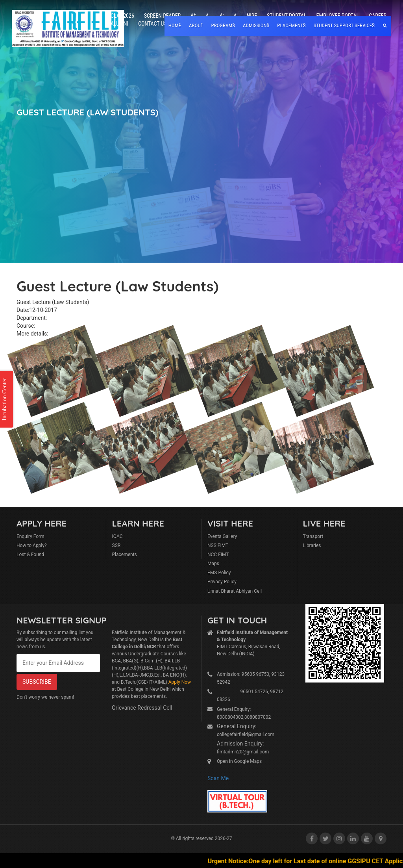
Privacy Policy (222, 582)
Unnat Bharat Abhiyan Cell (235, 591)
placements (291, 25)
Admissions (256, 25)
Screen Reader (162, 16)
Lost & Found (30, 555)
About (196, 25)
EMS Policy (219, 573)
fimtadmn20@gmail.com (243, 752)
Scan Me (218, 778)
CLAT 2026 (122, 16)
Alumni (119, 24)
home (175, 25)
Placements (125, 555)
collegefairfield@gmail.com (246, 734)
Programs (223, 25)
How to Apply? (32, 545)
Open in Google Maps (239, 761)
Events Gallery (222, 536)
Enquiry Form (31, 536)
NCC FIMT (218, 555)
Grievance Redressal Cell (142, 708)
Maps (213, 564)
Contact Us (153, 24)
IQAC (117, 536)
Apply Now (180, 682)
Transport (313, 536)
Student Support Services (344, 25)
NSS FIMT (218, 545)
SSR (116, 545)
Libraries (312, 545)
